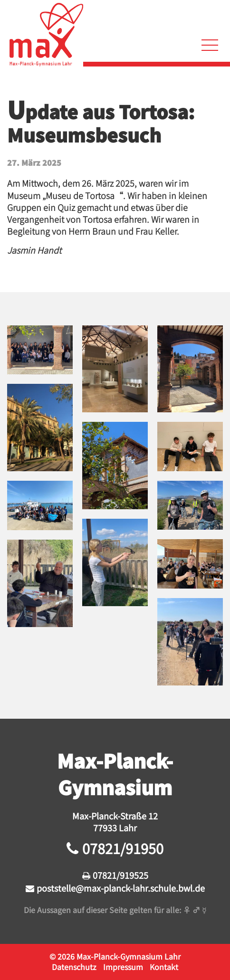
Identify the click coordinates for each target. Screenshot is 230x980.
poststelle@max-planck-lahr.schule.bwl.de (121, 888)
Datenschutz (74, 967)
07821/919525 (120, 875)
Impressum (123, 967)
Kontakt (164, 967)
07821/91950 (123, 848)
